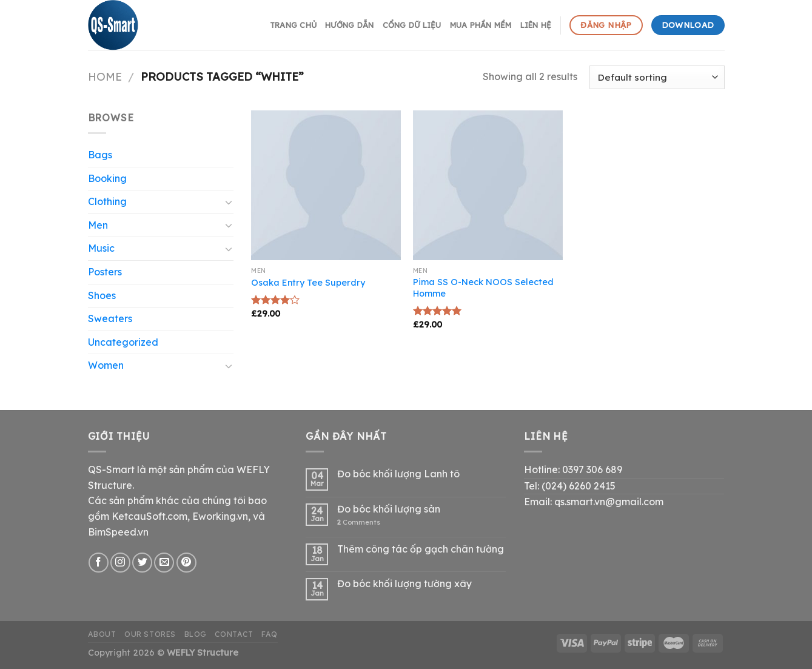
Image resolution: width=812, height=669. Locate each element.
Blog (196, 634)
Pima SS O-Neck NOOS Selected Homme (483, 288)
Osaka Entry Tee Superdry (308, 283)
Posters (105, 272)
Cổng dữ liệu (412, 25)
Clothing (107, 201)
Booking (107, 178)
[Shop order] (657, 77)
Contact (234, 634)
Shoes (102, 295)
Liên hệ (536, 25)
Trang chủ (293, 25)
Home (105, 77)
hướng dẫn (349, 25)
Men (98, 225)
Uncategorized (123, 342)
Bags (100, 155)
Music (101, 248)
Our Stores (150, 634)
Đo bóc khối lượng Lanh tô (398, 474)
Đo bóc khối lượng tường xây (404, 584)
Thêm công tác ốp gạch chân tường (421, 549)
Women (106, 365)
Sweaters (110, 318)
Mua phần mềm (481, 25)
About (102, 634)
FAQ (270, 634)
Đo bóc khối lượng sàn (389, 509)
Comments (359, 523)
